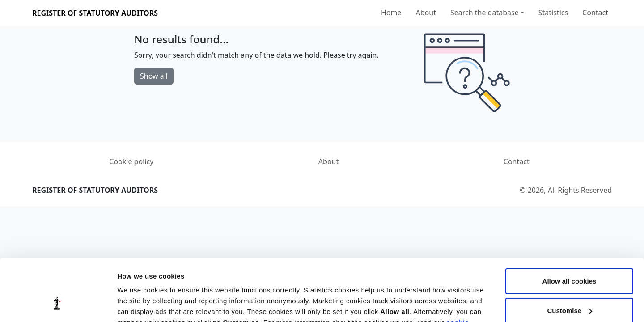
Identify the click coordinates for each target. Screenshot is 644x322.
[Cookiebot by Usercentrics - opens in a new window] (58, 305)
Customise (570, 257)
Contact (595, 13)
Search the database (485, 13)
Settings (131, 304)
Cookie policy (131, 161)
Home (391, 13)
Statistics (553, 13)
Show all (154, 76)
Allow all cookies (570, 228)
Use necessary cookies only (569, 286)
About (426, 13)
